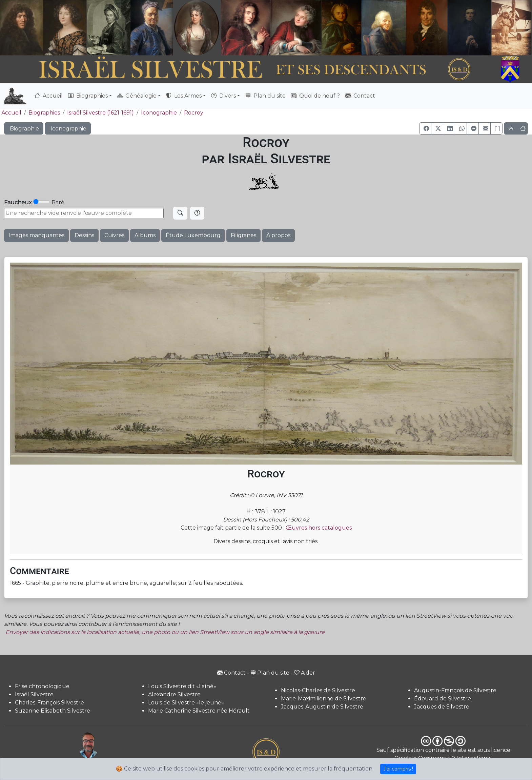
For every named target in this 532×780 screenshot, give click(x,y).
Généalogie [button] (137, 96)
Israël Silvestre (34, 694)
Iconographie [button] (68, 129)
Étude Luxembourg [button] (193, 235)
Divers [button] (223, 96)
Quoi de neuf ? (315, 96)
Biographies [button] (88, 96)
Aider (305, 673)
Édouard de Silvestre (443, 699)
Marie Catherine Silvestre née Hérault (199, 711)
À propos (278, 235)
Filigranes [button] (243, 235)
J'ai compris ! (398, 769)
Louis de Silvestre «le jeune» (186, 703)
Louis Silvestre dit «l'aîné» (182, 686)
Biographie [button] (24, 129)
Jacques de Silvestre (442, 707)
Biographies (44, 113)
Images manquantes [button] (36, 235)
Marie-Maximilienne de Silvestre (324, 699)
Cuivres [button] (114, 235)
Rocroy (194, 113)
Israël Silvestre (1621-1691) (100, 113)
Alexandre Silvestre (174, 694)
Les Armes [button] (184, 96)
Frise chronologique (42, 686)
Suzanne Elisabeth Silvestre (53, 711)
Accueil (49, 96)
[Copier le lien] (496, 128)
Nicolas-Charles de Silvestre (318, 690)
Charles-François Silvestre (49, 703)
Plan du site (265, 96)
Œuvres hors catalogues (319, 528)
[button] (425, 128)
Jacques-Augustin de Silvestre (322, 707)
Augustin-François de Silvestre (455, 690)
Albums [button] (145, 235)
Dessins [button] (84, 235)
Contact (360, 96)
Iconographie (159, 113)
